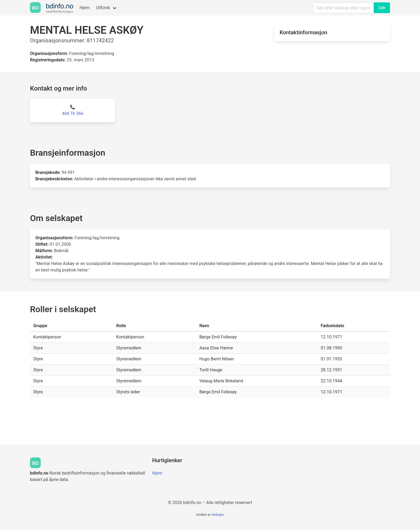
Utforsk (103, 8)
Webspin (218, 515)
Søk (382, 8)
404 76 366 (73, 113)
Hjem (85, 8)
